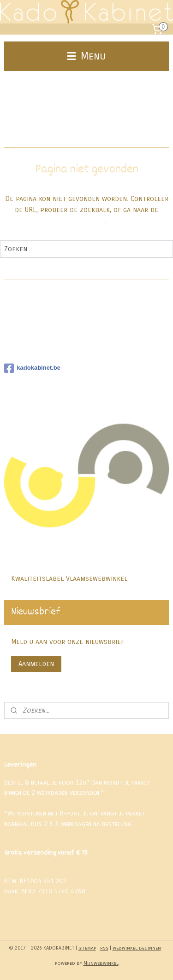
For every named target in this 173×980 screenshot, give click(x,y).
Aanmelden (36, 664)
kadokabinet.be (32, 368)
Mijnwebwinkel (101, 963)
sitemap (87, 948)
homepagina (86, 221)
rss (104, 948)
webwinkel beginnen (137, 948)
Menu (87, 56)
